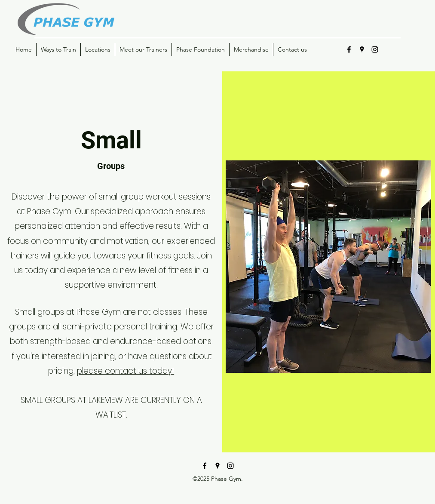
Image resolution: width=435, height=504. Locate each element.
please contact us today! (126, 371)
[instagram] (375, 49)
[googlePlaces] (362, 49)
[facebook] (349, 49)
